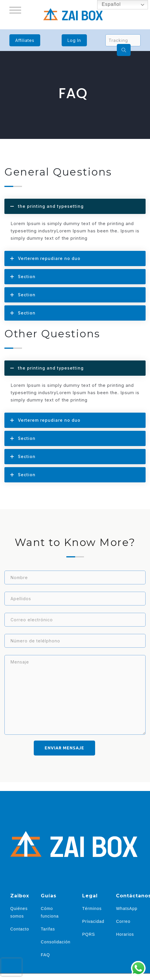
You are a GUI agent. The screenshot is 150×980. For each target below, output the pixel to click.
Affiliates (25, 40)
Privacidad (93, 921)
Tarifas (48, 929)
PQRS (89, 934)
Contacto (20, 929)
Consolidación (56, 942)
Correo (123, 921)
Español (107, 5)
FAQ (45, 955)
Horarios (125, 934)
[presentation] (11, 967)
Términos (92, 908)
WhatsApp (127, 908)
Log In (74, 40)
